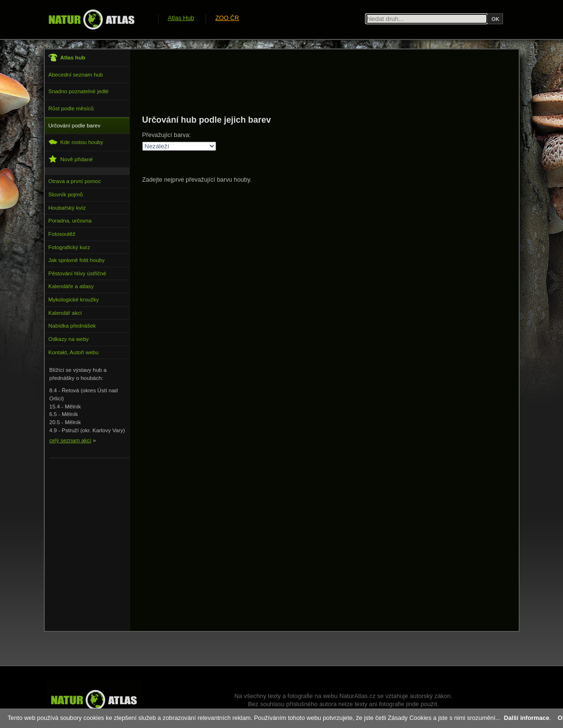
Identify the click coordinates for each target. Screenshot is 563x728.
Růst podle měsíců (71, 108)
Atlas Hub (181, 18)
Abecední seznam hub (76, 75)
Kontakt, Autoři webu (74, 352)
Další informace (527, 718)
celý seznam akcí (70, 440)
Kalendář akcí (65, 313)
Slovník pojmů (66, 194)
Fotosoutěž (62, 234)
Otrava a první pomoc (75, 181)
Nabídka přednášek (72, 326)
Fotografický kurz (69, 247)
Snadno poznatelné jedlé (79, 91)
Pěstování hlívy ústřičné (78, 273)
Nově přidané (71, 159)
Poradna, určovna (70, 221)
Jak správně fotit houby (77, 260)
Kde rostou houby (76, 142)
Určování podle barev (74, 126)
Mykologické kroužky (74, 300)
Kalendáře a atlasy (71, 286)
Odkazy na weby (69, 339)
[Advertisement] (316, 82)
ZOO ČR (227, 18)
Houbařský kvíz (67, 208)
